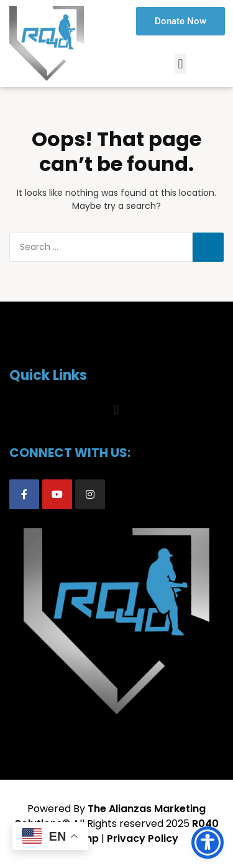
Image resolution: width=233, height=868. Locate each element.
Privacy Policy (143, 838)
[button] (180, 64)
